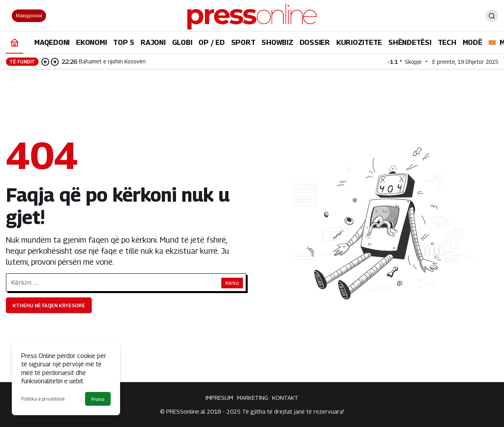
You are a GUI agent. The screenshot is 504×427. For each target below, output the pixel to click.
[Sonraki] (55, 61)
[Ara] (492, 16)
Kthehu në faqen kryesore (49, 305)
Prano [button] (98, 399)
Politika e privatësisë (43, 399)
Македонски (29, 16)
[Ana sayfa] (15, 42)
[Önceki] (45, 61)
